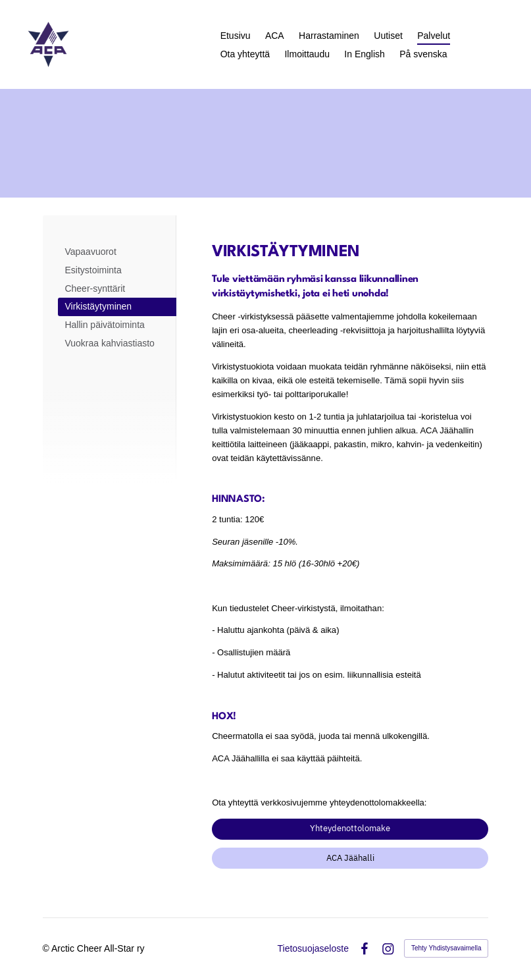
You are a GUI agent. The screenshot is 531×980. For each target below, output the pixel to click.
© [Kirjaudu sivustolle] (47, 948)
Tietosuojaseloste (313, 948)
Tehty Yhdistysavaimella (446, 948)
